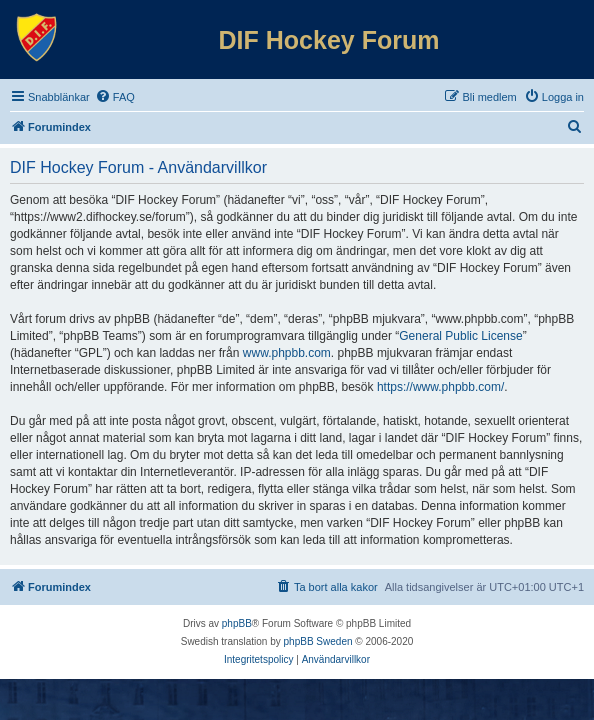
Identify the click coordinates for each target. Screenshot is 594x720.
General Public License (460, 336)
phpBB (237, 623)
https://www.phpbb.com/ (440, 387)
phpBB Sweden (318, 641)
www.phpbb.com (287, 353)
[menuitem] (115, 97)
